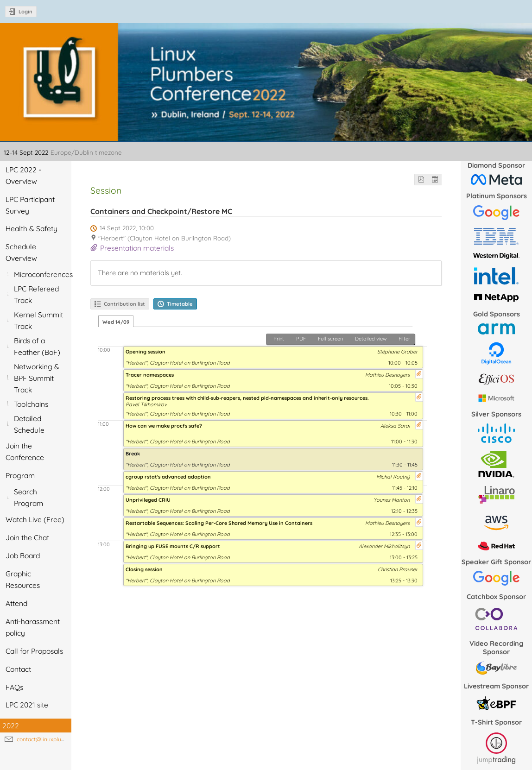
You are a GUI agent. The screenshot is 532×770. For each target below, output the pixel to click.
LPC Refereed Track (36, 294)
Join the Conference (25, 451)
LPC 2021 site (27, 705)
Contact (18, 669)
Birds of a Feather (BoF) (37, 346)
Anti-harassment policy (33, 627)
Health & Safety (32, 228)
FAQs (14, 687)
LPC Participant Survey (30, 205)
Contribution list (124, 304)
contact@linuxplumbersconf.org (58, 739)
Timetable (180, 304)
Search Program (28, 497)
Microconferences (43, 274)
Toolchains (31, 404)
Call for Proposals (34, 651)
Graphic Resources (23, 579)
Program (20, 475)
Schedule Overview (21, 252)
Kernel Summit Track (38, 320)
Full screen (330, 339)
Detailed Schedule (29, 424)
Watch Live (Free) (35, 519)
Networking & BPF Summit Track (37, 378)
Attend (16, 603)
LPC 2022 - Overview (23, 175)
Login (25, 12)
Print (279, 339)
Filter (404, 339)
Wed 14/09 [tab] (116, 322)
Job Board (23, 555)
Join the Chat (27, 537)
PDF (301, 339)
